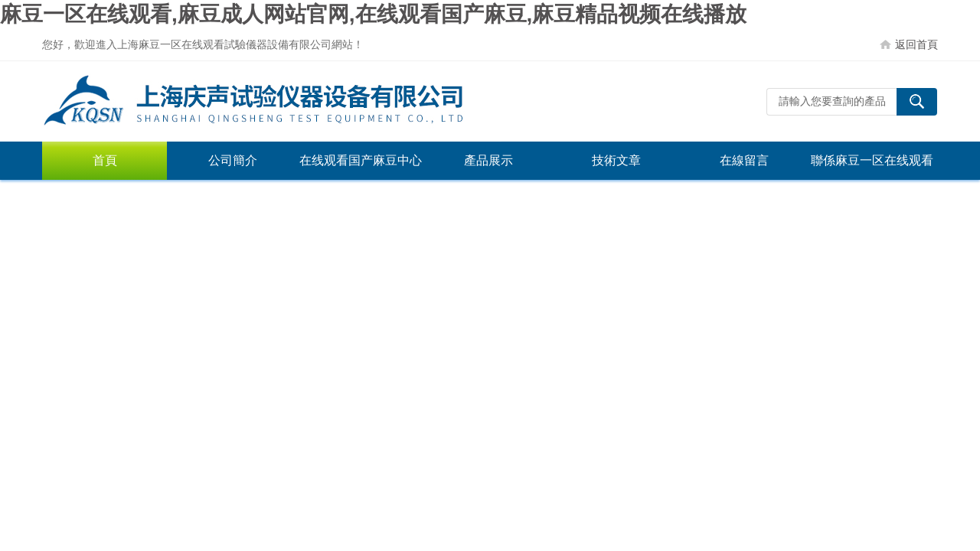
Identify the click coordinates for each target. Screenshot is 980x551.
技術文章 (616, 160)
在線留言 (744, 160)
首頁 (105, 160)
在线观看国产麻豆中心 (361, 160)
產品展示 (488, 160)
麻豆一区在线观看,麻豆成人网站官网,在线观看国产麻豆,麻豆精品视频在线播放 (373, 14)
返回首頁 (916, 44)
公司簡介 (233, 160)
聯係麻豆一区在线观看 (872, 160)
